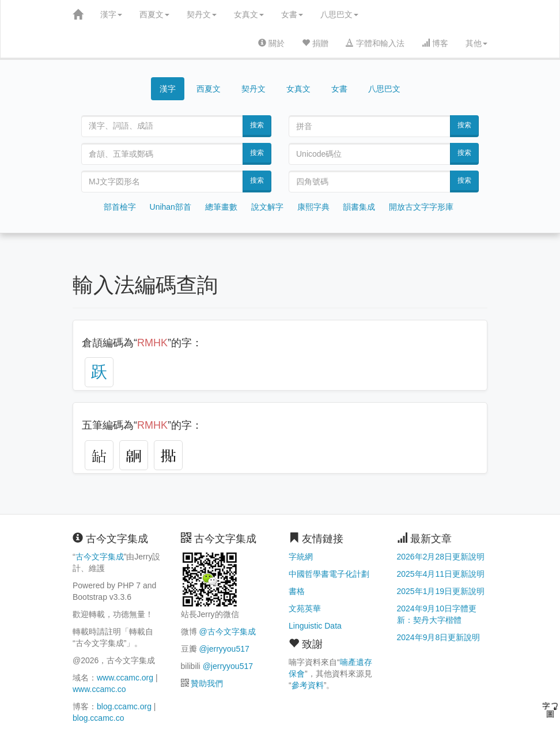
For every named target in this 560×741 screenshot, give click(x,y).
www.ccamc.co (99, 689)
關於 (271, 43)
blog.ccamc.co (98, 718)
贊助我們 (207, 683)
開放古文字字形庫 (421, 207)
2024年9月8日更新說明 (439, 637)
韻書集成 (359, 207)
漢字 (111, 14)
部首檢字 (120, 207)
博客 (435, 43)
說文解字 (267, 207)
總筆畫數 (221, 207)
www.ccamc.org (125, 678)
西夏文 (154, 14)
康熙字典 (313, 207)
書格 (297, 591)
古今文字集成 (100, 557)
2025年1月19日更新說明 (441, 591)
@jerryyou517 (224, 649)
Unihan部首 (171, 207)
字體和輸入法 (375, 43)
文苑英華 (305, 608)
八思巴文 (339, 14)
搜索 (257, 125)
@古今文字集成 (227, 632)
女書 (292, 14)
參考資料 (308, 685)
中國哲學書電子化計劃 (329, 574)
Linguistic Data (315, 626)
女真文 (249, 14)
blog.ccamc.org (124, 706)
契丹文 (202, 14)
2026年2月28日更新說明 (441, 557)
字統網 (301, 557)
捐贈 (315, 43)
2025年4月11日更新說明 (441, 574)
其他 (476, 43)
